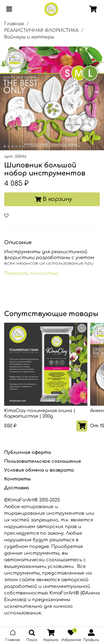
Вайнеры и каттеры (29, 37)
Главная (14, 24)
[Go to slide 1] (4, 146)
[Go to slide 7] (28, 146)
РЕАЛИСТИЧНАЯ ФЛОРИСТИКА (41, 30)
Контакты (17, 479)
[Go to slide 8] (32, 146)
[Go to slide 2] (8, 146)
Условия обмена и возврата (39, 470)
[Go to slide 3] (12, 146)
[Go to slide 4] (16, 146)
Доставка (17, 488)
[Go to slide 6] (24, 146)
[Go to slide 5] (20, 146)
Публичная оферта (28, 452)
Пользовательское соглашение (43, 461)
